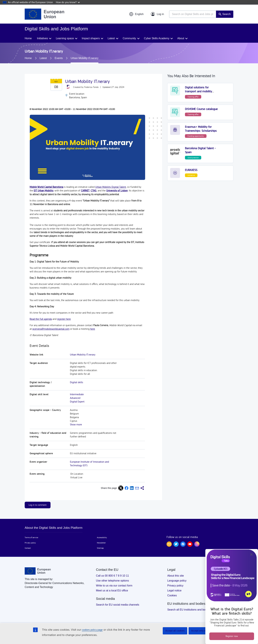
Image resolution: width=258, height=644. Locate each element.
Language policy (177, 581)
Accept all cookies (175, 631)
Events (59, 58)
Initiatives (43, 38)
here (93, 329)
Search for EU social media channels (117, 605)
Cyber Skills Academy (157, 38)
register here (64, 319)
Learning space (65, 38)
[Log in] (157, 14)
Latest (111, 38)
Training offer (193, 97)
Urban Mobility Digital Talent (111, 187)
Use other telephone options (112, 581)
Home (28, 38)
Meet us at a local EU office (112, 590)
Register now (232, 636)
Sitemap (100, 548)
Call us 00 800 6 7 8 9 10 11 (112, 576)
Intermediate (77, 394)
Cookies (172, 595)
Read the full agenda (41, 319)
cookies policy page (92, 630)
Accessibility (102, 537)
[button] (136, 14)
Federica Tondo (91, 87)
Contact (28, 548)
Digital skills (77, 382)
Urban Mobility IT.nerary (83, 355)
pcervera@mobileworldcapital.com (51, 329)
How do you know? (68, 2)
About (181, 38)
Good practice (193, 158)
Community (129, 38)
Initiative (191, 175)
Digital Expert (77, 402)
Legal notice (174, 590)
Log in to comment (38, 505)
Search (226, 14)
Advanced (75, 398)
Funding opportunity (196, 136)
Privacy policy (30, 543)
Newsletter (101, 543)
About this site (176, 576)
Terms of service (31, 537)
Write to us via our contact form (114, 586)
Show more (76, 425)
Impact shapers (91, 38)
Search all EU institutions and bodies (189, 610)
